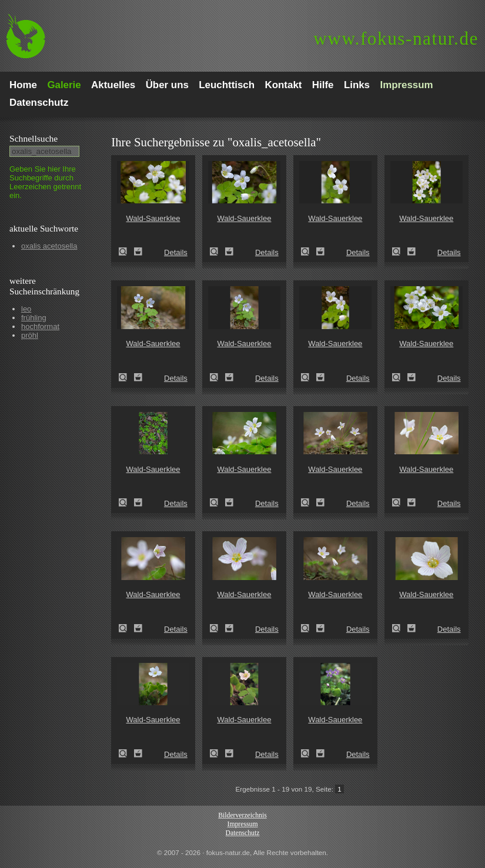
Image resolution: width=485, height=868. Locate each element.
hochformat (40, 326)
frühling (34, 318)
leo (26, 309)
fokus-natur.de (396, 38)
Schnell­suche (34, 138)
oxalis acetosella (49, 246)
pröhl (30, 335)
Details (176, 252)
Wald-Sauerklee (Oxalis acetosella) (126, 252)
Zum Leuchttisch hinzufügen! (138, 252)
